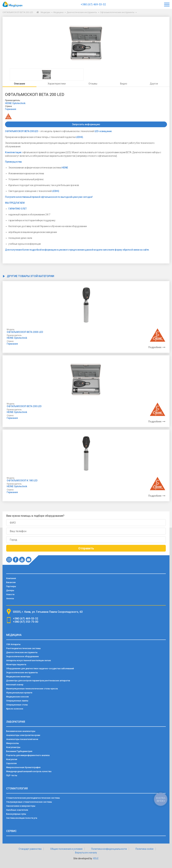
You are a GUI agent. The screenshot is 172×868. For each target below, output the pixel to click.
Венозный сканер (15, 685)
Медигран (45, 12)
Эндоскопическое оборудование (23, 656)
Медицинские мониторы (18, 677)
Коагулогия (12, 759)
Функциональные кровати (19, 693)
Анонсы (10, 598)
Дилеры (10, 590)
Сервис (11, 831)
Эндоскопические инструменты (22, 673)
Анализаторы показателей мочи (22, 739)
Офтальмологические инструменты (117, 12)
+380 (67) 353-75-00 (26, 622)
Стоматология (17, 788)
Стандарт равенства (30, 849)
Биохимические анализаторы (21, 731)
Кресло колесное (15, 709)
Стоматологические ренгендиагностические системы (33, 798)
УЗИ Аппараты (13, 644)
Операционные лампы (17, 701)
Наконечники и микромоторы (21, 806)
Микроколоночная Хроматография (23, 767)
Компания (11, 578)
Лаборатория (16, 722)
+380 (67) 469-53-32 (93, 4)
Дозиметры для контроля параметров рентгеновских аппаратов (38, 681)
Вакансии (11, 582)
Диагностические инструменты (82, 12)
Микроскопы (13, 743)
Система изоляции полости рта (22, 818)
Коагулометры (13, 747)
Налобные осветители (17, 810)
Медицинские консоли (17, 697)
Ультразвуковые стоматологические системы (29, 802)
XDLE (96, 858)
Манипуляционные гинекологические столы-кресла (32, 689)
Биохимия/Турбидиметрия (19, 751)
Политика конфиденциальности (109, 849)
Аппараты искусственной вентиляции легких (29, 661)
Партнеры (11, 586)
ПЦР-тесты (12, 775)
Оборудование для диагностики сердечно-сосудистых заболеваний (40, 669)
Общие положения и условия (66, 849)
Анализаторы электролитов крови (23, 735)
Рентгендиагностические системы (23, 648)
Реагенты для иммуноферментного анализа (28, 755)
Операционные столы (17, 705)
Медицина (58, 12)
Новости (10, 594)
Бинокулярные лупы (16, 814)
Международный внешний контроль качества (29, 771)
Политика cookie (145, 849)
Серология (11, 763)
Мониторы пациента (16, 665)
